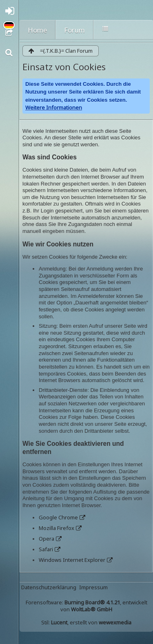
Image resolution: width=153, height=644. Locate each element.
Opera (47, 539)
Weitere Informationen (54, 107)
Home (37, 30)
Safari (46, 549)
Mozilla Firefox (57, 528)
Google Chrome (58, 517)
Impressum (93, 587)
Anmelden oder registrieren (11, 13)
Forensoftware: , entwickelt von (86, 606)
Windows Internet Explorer (72, 560)
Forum (74, 30)
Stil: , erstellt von (86, 622)
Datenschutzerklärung (49, 587)
